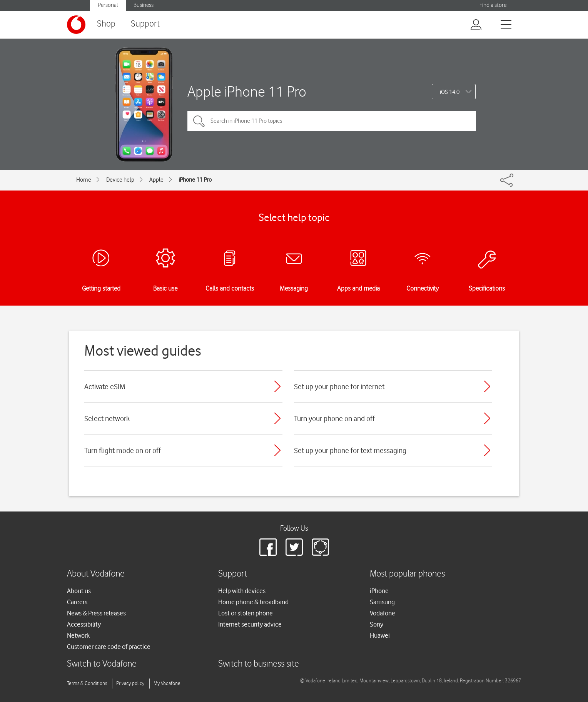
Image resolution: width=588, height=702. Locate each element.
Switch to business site (259, 664)
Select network (107, 418)
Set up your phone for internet (339, 386)
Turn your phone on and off (334, 418)
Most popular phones (407, 574)
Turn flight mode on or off (123, 450)
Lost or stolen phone (246, 613)
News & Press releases (96, 613)
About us (79, 591)
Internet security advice (250, 624)
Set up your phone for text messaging (350, 450)
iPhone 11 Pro (195, 180)
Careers (77, 602)
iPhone (379, 591)
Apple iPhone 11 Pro (247, 91)
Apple (156, 180)
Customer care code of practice (109, 647)
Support (145, 24)
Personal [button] (108, 5)
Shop (106, 24)
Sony (377, 624)
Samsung (382, 602)
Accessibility (84, 624)
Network (78, 635)
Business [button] (144, 5)
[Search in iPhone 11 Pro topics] (332, 121)
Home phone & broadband (253, 602)
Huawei (380, 635)
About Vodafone (96, 574)
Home (84, 180)
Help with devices (242, 591)
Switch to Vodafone (102, 664)
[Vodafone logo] (76, 25)
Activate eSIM (105, 386)
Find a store (493, 5)
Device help (120, 180)
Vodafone (383, 613)
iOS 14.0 (450, 92)
